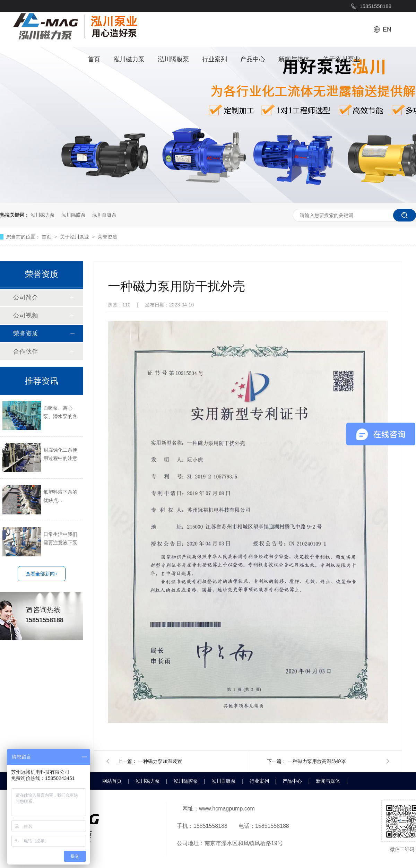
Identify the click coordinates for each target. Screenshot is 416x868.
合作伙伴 (26, 351)
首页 (94, 59)
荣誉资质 (107, 237)
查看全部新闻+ (42, 574)
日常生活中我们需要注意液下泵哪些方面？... (60, 539)
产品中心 (253, 59)
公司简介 (26, 297)
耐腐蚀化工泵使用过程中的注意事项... (60, 455)
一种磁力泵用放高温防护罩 (317, 761)
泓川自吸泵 (104, 215)
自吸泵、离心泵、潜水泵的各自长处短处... (60, 413)
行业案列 (215, 59)
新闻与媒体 (294, 59)
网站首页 (112, 781)
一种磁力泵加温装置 (160, 761)
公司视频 (26, 315)
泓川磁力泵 (129, 59)
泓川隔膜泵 (173, 59)
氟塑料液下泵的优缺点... (60, 496)
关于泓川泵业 (341, 59)
